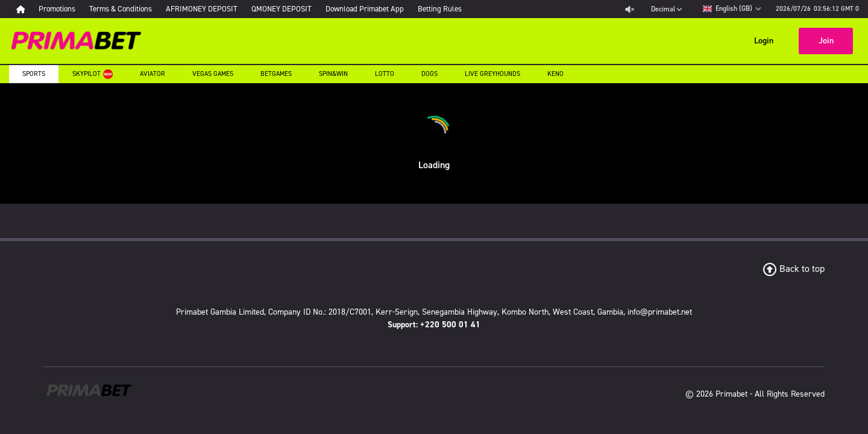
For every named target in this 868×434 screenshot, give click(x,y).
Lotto (385, 74)
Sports (34, 74)
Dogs (429, 74)
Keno (555, 74)
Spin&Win (333, 74)
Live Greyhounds (492, 74)
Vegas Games (213, 74)
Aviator (153, 74)
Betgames (276, 74)
